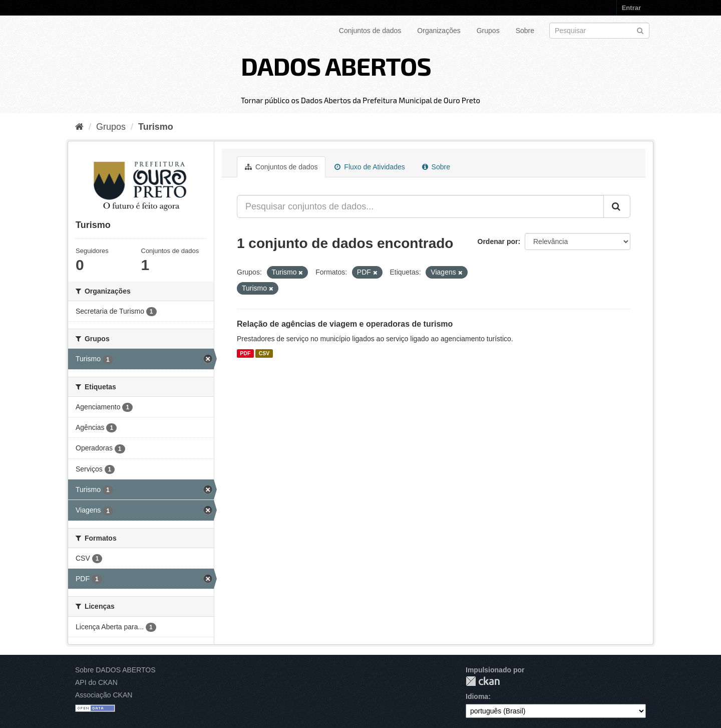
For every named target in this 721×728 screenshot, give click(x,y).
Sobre (525, 31)
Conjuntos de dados (370, 31)
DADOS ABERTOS (336, 66)
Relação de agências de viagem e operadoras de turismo (345, 324)
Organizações (439, 31)
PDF (245, 353)
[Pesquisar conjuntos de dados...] (420, 206)
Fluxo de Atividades (370, 167)
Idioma (477, 696)
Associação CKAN (104, 695)
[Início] (79, 127)
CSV (264, 353)
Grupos (488, 31)
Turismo (156, 127)
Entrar (631, 8)
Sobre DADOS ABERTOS (115, 670)
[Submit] (640, 30)
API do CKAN (96, 682)
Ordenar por (498, 241)
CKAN (483, 681)
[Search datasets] (599, 31)
